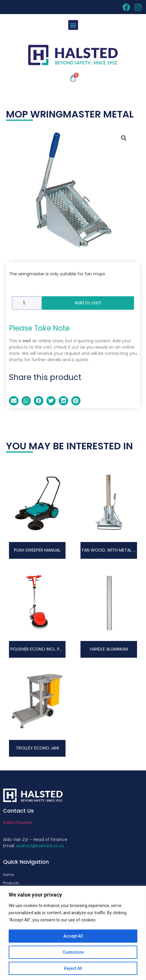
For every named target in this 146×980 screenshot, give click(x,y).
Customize (73, 952)
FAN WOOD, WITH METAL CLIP (112, 550)
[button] (73, 25)
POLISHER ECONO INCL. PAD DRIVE (44, 649)
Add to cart (88, 303)
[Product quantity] (27, 303)
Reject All (73, 968)
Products (11, 883)
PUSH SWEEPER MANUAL (37, 550)
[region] (73, 933)
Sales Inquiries (18, 822)
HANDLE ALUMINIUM (109, 649)
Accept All (73, 936)
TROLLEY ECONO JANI (37, 748)
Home (8, 875)
